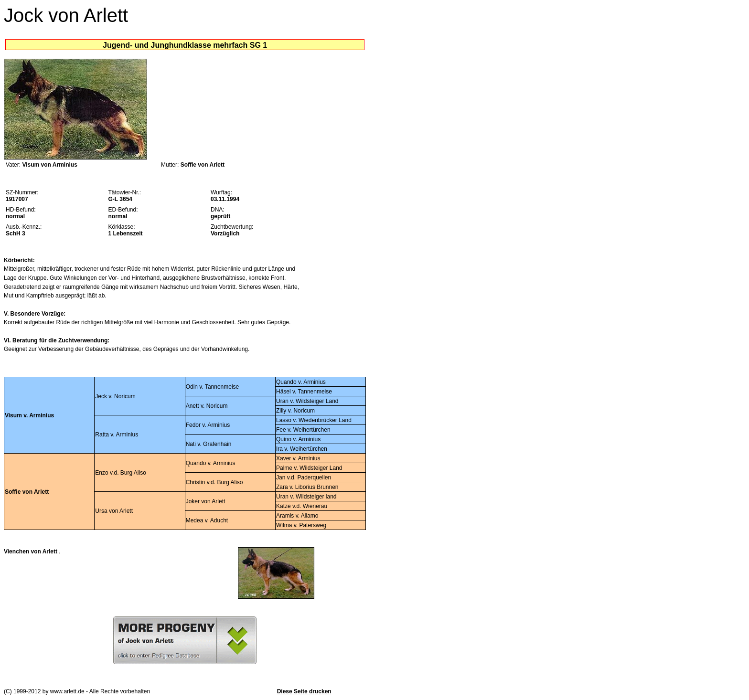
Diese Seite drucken (304, 691)
